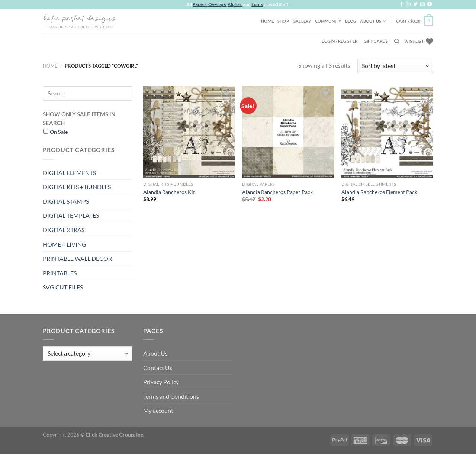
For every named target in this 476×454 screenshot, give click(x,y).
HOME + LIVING (65, 244)
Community (328, 21)
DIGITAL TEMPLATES (71, 215)
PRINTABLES (60, 273)
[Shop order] (395, 66)
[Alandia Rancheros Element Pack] (387, 132)
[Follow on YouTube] (430, 4)
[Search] (397, 41)
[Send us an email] (422, 4)
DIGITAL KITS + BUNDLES (77, 187)
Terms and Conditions (171, 396)
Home (267, 21)
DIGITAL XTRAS (64, 230)
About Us (373, 21)
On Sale (59, 132)
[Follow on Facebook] (401, 4)
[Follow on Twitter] (415, 4)
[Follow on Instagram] (408, 4)
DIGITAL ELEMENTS (69, 173)
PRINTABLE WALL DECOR (77, 258)
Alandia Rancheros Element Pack (379, 192)
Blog (351, 21)
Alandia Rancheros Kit (169, 192)
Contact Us (158, 368)
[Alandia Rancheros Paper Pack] (288, 132)
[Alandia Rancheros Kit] (189, 132)
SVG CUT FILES (63, 287)
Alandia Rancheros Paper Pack (277, 192)
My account (158, 410)
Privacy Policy (161, 382)
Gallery (302, 21)
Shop (283, 21)
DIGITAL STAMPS (66, 201)
